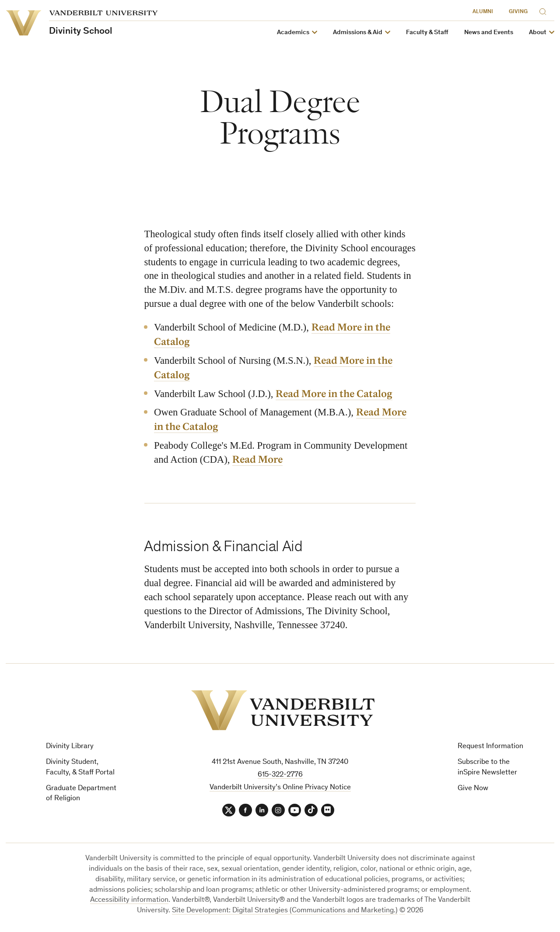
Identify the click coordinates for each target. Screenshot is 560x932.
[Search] (545, 10)
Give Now (473, 789)
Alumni (483, 12)
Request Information (490, 747)
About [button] (538, 33)
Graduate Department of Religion (81, 794)
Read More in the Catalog (334, 394)
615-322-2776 (280, 775)
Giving (518, 12)
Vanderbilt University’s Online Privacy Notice (280, 788)
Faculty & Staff (427, 33)
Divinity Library (70, 747)
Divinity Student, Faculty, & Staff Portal (80, 768)
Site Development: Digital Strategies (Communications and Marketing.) (285, 911)
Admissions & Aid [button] (358, 33)
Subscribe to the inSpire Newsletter (487, 768)
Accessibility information (129, 901)
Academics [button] (293, 33)
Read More (257, 460)
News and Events (489, 33)
